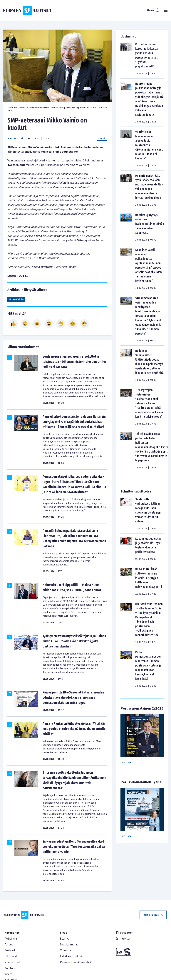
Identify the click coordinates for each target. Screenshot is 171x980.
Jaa (102, 138)
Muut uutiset (15, 138)
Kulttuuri (10, 968)
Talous (9, 945)
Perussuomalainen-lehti (75, 962)
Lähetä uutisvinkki (72, 956)
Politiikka (11, 939)
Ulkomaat (11, 956)
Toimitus (66, 950)
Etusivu (65, 939)
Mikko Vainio (16, 299)
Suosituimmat (69, 945)
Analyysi (10, 950)
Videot (9, 974)
